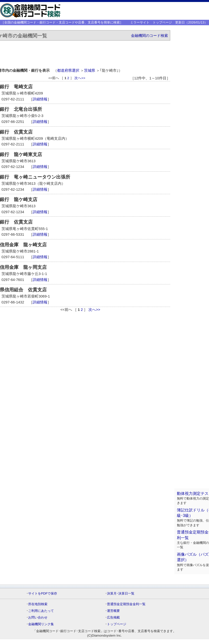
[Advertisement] (135, 11)
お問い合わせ (38, 617)
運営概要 (113, 611)
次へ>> (80, 78)
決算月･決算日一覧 (121, 593)
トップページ (162, 22)
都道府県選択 (68, 70)
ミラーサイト (140, 22)
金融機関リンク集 (41, 624)
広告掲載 (113, 617)
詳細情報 (40, 99)
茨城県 (90, 70)
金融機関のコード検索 (149, 36)
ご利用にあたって (41, 611)
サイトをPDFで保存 (43, 593)
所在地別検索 (38, 604)
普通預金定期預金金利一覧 (126, 604)
